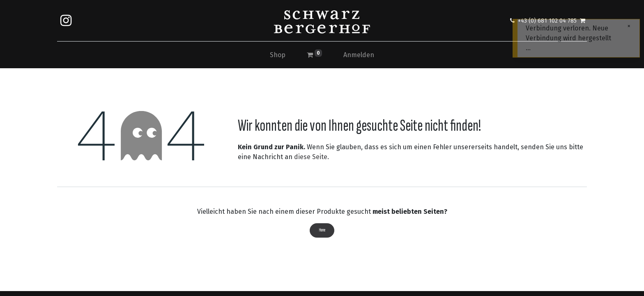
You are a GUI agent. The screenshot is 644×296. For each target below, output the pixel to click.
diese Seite (311, 157)
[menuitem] (278, 55)
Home (322, 230)
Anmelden (359, 55)
